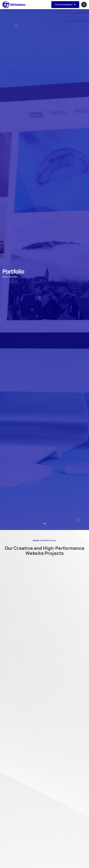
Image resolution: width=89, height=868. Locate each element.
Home (5, 278)
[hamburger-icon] (84, 5)
